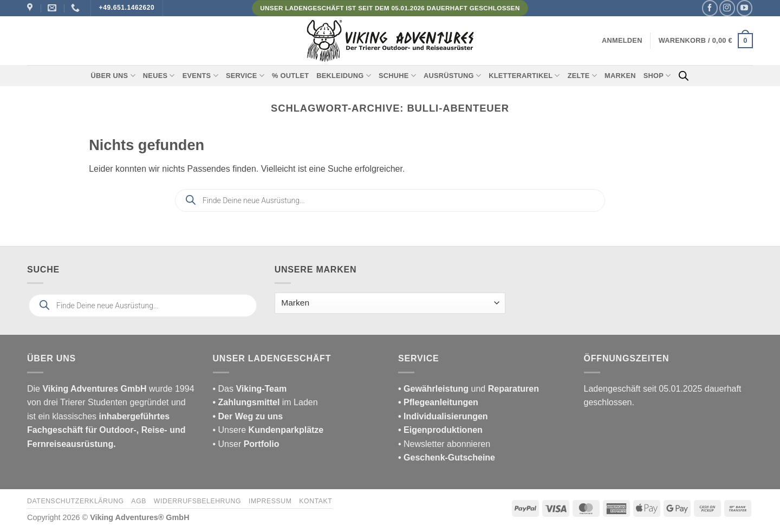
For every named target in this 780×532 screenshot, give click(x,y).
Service (245, 76)
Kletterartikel (524, 76)
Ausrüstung (452, 76)
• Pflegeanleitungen (438, 402)
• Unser (246, 444)
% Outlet (290, 76)
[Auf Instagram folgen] (727, 8)
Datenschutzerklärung (76, 501)
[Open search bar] (684, 76)
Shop (657, 76)
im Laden (265, 402)
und (469, 389)
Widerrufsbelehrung (197, 501)
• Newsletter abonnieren (444, 444)
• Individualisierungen (443, 416)
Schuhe (397, 76)
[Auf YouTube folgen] (745, 8)
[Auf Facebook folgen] (710, 8)
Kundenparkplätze (286, 430)
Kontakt (316, 501)
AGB (139, 501)
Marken (620, 76)
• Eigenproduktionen (440, 430)
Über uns (113, 76)
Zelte (582, 76)
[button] (622, 41)
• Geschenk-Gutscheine (447, 458)
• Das (250, 389)
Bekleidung (344, 76)
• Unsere (231, 430)
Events (200, 76)
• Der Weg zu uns (248, 416)
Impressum (270, 501)
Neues (159, 76)
